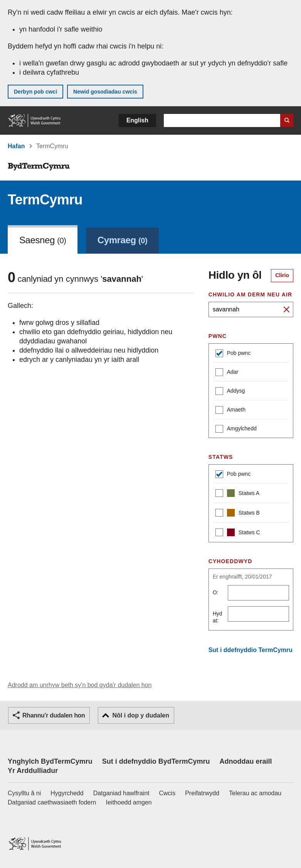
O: (216, 592)
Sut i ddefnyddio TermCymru (251, 650)
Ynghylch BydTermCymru (50, 761)
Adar (227, 373)
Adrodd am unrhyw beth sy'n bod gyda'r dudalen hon (80, 685)
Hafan (16, 146)
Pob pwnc (233, 354)
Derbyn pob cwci (35, 92)
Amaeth (230, 411)
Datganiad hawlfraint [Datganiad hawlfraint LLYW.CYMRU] (121, 793)
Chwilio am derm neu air (251, 294)
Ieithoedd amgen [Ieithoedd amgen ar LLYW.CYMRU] (129, 802)
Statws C (238, 533)
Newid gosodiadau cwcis (105, 92)
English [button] (137, 120)
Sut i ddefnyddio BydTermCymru (156, 761)
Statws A (237, 494)
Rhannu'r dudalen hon (54, 715)
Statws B (238, 514)
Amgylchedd (236, 429)
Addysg (230, 392)
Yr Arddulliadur (33, 771)
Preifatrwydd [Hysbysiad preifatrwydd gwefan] (202, 793)
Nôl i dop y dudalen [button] (141, 715)
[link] (122, 239)
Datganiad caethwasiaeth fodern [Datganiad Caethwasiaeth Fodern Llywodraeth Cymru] (52, 802)
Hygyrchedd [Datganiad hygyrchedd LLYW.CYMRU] (67, 793)
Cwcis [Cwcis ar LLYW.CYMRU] (167, 793)
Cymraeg (122, 240)
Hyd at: (218, 617)
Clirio (282, 275)
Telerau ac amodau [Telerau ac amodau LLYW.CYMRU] (255, 793)
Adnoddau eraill (246, 761)
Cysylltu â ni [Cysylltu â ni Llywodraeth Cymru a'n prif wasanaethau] (24, 793)
